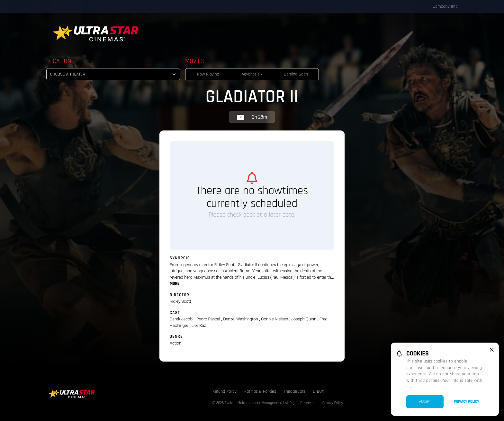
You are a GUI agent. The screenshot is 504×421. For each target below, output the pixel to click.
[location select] (113, 74)
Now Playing (208, 74)
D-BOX (319, 391)
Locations (60, 61)
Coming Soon (296, 74)
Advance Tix (252, 74)
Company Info (445, 6)
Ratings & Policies (260, 391)
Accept (425, 402)
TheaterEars (295, 391)
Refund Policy (225, 391)
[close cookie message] (492, 350)
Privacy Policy (333, 403)
